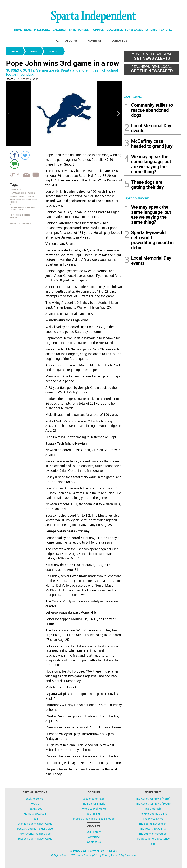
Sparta (11, 79)
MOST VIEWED (133, 96)
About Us (71, 41)
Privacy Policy (101, 855)
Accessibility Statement (124, 855)
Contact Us (119, 41)
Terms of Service (82, 855)
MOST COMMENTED (137, 198)
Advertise (95, 41)
